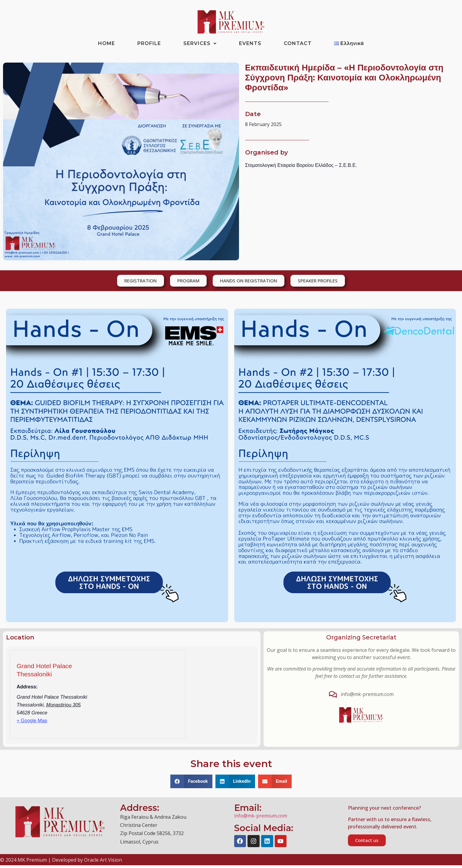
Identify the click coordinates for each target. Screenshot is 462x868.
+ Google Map (32, 721)
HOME (106, 43)
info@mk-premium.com (261, 816)
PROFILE (149, 43)
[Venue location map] (145, 696)
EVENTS (250, 43)
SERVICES (200, 43)
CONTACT (298, 43)
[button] (191, 781)
